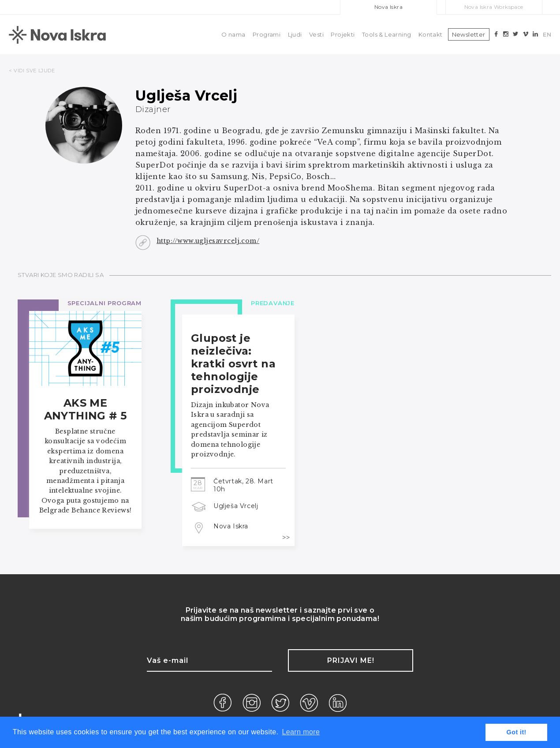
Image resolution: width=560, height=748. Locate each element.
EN (547, 34)
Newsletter (469, 34)
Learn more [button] (301, 732)
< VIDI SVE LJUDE (32, 71)
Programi (267, 34)
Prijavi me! (351, 660)
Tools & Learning (386, 34)
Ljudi (295, 34)
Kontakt (431, 34)
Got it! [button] (517, 732)
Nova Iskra (388, 7)
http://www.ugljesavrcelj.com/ (208, 241)
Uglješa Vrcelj (236, 506)
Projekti (343, 34)
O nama (233, 34)
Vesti (316, 34)
